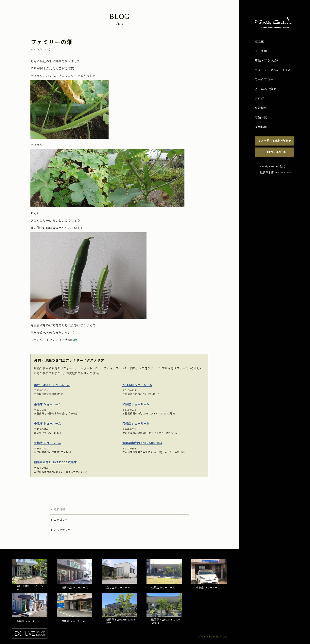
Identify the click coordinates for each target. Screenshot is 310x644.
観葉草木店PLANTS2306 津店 (142, 443)
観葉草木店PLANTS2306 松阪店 (55, 462)
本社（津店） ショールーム (52, 385)
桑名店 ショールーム (47, 404)
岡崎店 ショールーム (136, 423)
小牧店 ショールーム (47, 423)
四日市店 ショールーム (137, 385)
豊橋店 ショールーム (47, 443)
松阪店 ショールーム (136, 404)
